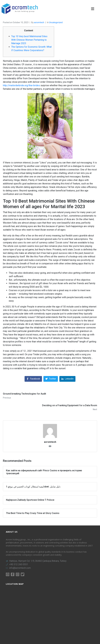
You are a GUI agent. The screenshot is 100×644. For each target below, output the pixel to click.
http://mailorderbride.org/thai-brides (21, 85)
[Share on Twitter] (51, 379)
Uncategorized (56, 22)
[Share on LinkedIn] (67, 379)
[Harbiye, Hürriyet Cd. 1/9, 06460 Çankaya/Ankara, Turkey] (50, 612)
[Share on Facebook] (33, 379)
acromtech (39, 22)
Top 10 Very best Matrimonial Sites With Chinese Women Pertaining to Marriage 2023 (29, 40)
